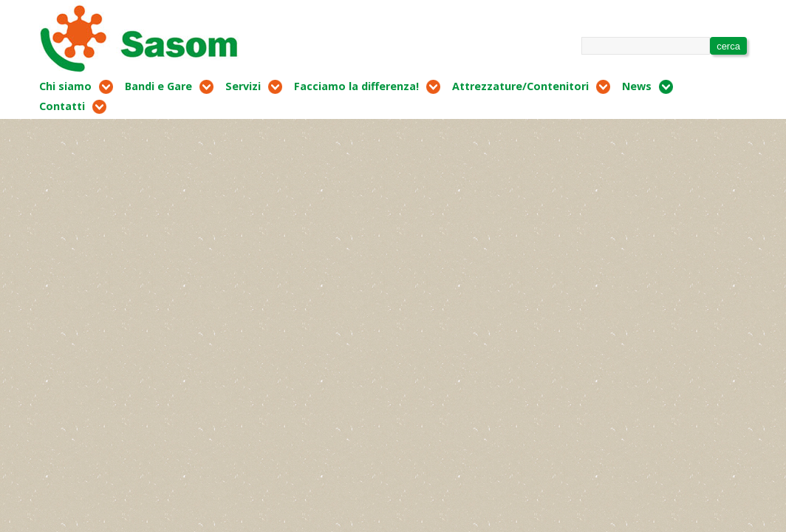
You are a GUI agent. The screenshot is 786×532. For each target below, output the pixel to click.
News (637, 86)
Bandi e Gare (158, 86)
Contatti (62, 106)
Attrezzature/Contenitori (520, 86)
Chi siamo (65, 86)
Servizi (243, 86)
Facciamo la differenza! (356, 86)
